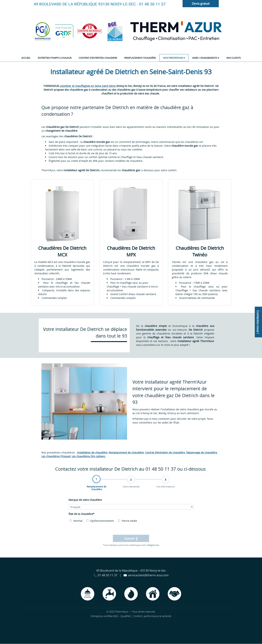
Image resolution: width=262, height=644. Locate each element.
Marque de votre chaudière (85, 500)
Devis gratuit (201, 4)
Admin (146, 638)
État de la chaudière (82, 514)
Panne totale (127, 521)
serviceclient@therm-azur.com (140, 627)
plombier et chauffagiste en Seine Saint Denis (88, 86)
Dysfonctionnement (100, 521)
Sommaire (159, 638)
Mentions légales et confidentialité (118, 638)
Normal (76, 521)
